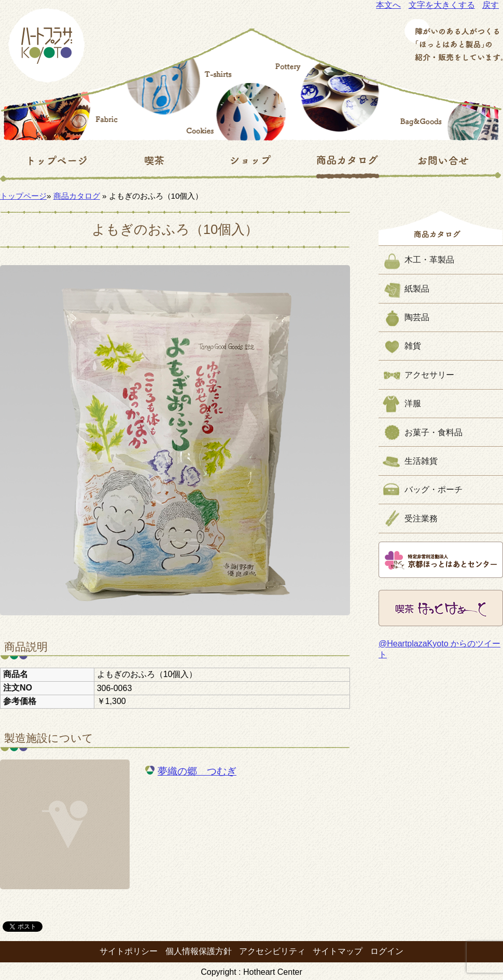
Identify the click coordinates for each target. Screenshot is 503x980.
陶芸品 (417, 317)
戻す (491, 5)
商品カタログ (77, 196)
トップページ (23, 196)
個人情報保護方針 (199, 951)
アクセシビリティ (272, 951)
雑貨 (413, 346)
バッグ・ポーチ (434, 489)
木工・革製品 (429, 260)
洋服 (413, 403)
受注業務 (421, 519)
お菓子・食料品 (434, 432)
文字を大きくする (442, 5)
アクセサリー (429, 375)
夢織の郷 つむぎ (197, 771)
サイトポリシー (129, 951)
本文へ (388, 5)
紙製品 (417, 289)
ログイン (387, 951)
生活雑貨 (421, 461)
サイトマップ (338, 951)
